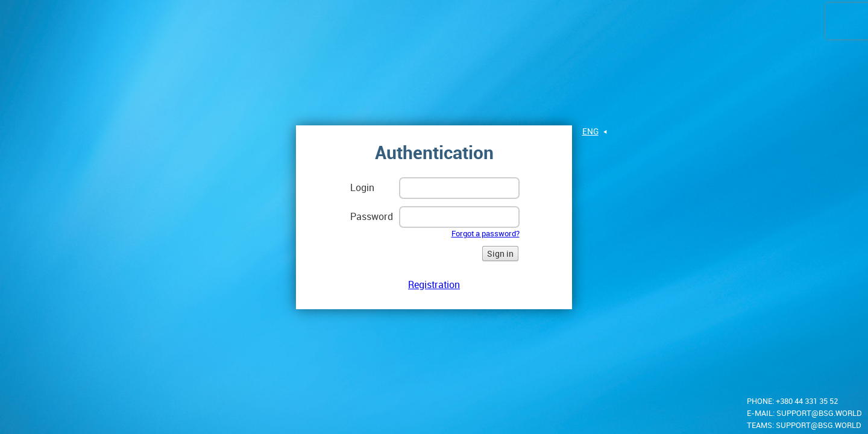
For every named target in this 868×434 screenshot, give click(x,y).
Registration (434, 289)
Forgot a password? (486, 237)
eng (590, 135)
